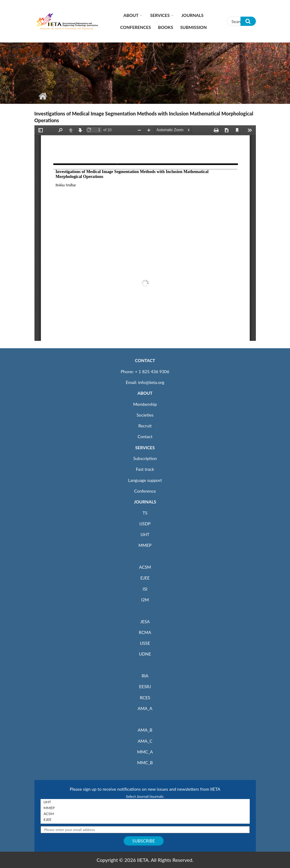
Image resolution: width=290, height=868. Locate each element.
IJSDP (145, 524)
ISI (145, 589)
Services (160, 15)
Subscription (145, 458)
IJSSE (145, 643)
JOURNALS (145, 502)
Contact (145, 436)
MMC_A (145, 752)
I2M (145, 600)
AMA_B (145, 730)
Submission (193, 27)
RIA (145, 676)
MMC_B (145, 763)
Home (43, 96)
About (131, 15)
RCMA (145, 632)
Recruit (145, 426)
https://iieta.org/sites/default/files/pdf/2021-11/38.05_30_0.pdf (145, 233)
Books (166, 27)
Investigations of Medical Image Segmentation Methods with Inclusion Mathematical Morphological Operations (144, 117)
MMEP (145, 545)
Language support (145, 480)
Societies (145, 415)
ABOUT (145, 393)
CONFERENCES (136, 27)
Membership (145, 404)
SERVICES (145, 448)
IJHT (145, 534)
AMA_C (145, 741)
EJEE (145, 578)
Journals (193, 15)
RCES (145, 698)
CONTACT (145, 360)
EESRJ (145, 686)
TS (145, 513)
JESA (145, 622)
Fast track (145, 469)
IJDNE (145, 654)
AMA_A (145, 708)
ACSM (145, 567)
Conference (145, 491)
